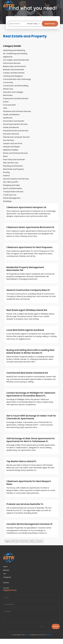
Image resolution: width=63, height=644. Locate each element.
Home (5, 572)
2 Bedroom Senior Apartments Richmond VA (30, 233)
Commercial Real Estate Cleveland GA (27, 378)
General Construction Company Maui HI (28, 295)
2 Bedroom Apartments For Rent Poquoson (29, 253)
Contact (6, 593)
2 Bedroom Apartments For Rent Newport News (29, 488)
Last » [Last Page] (41, 546)
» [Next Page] (37, 546)
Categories (7, 582)
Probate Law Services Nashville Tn (25, 509)
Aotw (27, 640)
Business (6, 575)
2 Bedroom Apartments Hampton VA (26, 213)
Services (6, 588)
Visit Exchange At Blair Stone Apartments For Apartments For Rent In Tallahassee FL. (31, 445)
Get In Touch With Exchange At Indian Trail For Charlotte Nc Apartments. (31, 422)
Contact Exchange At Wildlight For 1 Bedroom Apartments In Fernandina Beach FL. (31, 400)
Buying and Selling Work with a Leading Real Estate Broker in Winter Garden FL (30, 357)
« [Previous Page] (15, 546)
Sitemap (49, 640)
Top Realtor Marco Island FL (21, 467)
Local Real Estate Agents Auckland (25, 335)
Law (4, 579)
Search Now (51, 26)
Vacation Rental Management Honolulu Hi (29, 529)
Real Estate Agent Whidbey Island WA (27, 315)
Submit (56, 632)
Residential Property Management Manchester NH (25, 274)
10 (32, 546)
